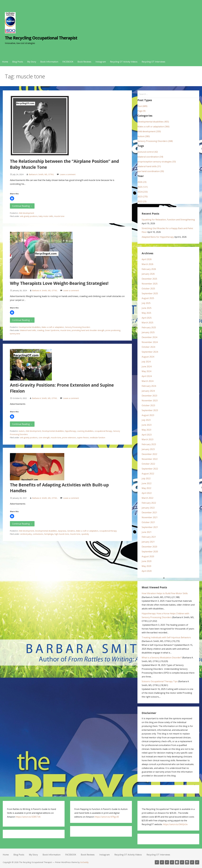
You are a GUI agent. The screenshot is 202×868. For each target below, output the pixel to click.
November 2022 (150, 459)
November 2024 (150, 342)
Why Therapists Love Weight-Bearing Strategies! (59, 283)
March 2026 (147, 264)
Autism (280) (144, 136)
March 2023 (147, 439)
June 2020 (147, 561)
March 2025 (147, 323)
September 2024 (150, 352)
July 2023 (146, 420)
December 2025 (149, 279)
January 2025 (148, 332)
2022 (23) (142, 201)
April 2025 (147, 318)
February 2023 (149, 444)
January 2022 (148, 508)
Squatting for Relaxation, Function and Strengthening (168, 220)
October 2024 (148, 347)
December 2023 (149, 396)
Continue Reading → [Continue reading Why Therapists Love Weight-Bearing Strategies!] (22, 320)
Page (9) (141, 111)
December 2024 (149, 337)
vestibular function (97, 438)
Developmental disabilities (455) (153, 122)
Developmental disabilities (30, 327)
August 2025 (148, 298)
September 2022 (150, 469)
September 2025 (150, 293)
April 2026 (147, 259)
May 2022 (146, 488)
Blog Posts (18, 62)
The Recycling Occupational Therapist (41, 38)
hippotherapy (71, 431)
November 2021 (150, 517)
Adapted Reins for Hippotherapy (158, 237)
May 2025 (146, 313)
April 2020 (147, 571)
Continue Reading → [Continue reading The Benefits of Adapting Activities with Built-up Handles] (22, 524)
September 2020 (150, 552)
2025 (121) (143, 187)
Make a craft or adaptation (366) (153, 127)
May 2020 (146, 566)
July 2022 (146, 478)
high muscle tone (62, 534)
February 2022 (149, 503)
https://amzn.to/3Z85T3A (28, 817)
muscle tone (59, 216)
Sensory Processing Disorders (78, 327)
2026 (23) (142, 182)
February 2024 (149, 386)
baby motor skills (46, 216)
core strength (44, 438)
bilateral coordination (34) (150, 157)
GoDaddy (84, 862)
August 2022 (148, 474)
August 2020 (148, 556)
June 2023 (147, 425)
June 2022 (147, 483)
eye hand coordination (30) (151, 171)
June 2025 (147, 308)
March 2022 (147, 498)
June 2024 (147, 366)
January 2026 (148, 274)
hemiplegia (49, 534)
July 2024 (146, 362)
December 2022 (149, 454)
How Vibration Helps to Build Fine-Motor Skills (165, 593)
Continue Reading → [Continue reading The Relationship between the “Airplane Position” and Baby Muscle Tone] (22, 206)
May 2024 (146, 371)
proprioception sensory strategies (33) (157, 162)
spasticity (85, 534)
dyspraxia (62, 531)
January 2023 (148, 449)
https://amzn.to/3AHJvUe (175, 824)
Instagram (101, 62)
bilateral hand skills (28, 330)
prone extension (69, 438)
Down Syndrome (52, 330)
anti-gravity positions (29, 216)
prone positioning (113, 330)
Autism (22, 431)
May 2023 (146, 430)
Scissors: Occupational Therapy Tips (160, 681)
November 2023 (150, 401)
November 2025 (150, 284)
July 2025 (146, 303)
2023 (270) (143, 197)
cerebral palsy (26, 534)
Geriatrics (71, 531)
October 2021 (148, 522)
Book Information (49, 62)
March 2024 (147, 381)
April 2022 (147, 493)
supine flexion (83, 438)
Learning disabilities (85, 431)
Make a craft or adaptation (53, 327)
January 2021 (148, 542)
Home (5, 62)
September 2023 (150, 410)
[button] (12, 198)
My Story (32, 62)
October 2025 (148, 289)
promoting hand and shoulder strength (88, 330)
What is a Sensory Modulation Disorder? (162, 658)
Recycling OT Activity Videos (124, 62)
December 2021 (149, 512)
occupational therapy (103, 431)
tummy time (15, 334)
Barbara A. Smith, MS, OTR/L (41, 174)
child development (26, 213)
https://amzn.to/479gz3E (107, 817)
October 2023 (148, 405)
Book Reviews (84, 62)
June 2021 (147, 532)
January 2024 (148, 391)
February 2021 (149, 537)
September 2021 (150, 527)
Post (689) (142, 106)
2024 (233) (143, 192)
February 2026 (149, 269)
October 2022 (148, 464)
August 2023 (148, 415)
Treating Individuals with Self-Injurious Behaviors (166, 637)
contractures (38, 534)
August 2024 (148, 357)
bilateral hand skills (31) (149, 166)
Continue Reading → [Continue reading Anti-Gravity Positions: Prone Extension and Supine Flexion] (22, 424)
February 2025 (149, 327)
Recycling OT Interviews (153, 62)
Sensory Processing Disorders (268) (155, 141)
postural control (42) (148, 152)
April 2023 (147, 435)
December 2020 (149, 547)
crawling (40, 330)
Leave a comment (68, 174)
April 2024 (147, 376)
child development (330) (149, 131)
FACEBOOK (68, 62)
